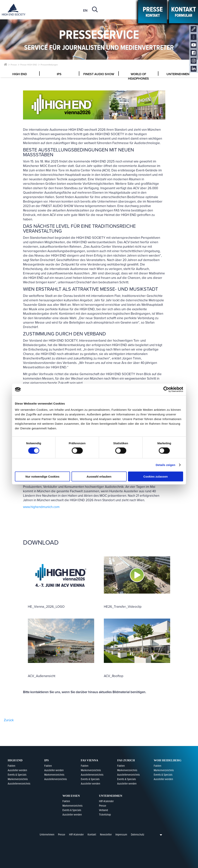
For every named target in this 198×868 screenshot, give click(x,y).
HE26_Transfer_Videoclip (123, 607)
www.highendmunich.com (41, 507)
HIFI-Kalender (76, 834)
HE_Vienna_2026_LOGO (46, 607)
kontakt (153, 12)
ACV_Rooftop (114, 676)
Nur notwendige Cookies (43, 476)
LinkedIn (194, 69)
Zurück (9, 720)
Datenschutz (138, 834)
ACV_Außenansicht (42, 676)
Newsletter (194, 37)
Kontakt (194, 29)
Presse (62, 834)
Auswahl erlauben (99, 476)
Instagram (194, 61)
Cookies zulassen (156, 476)
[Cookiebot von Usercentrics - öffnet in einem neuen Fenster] (166, 389)
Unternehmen (47, 834)
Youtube (194, 45)
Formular (183, 12)
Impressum (121, 834)
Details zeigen (165, 465)
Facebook (194, 53)
